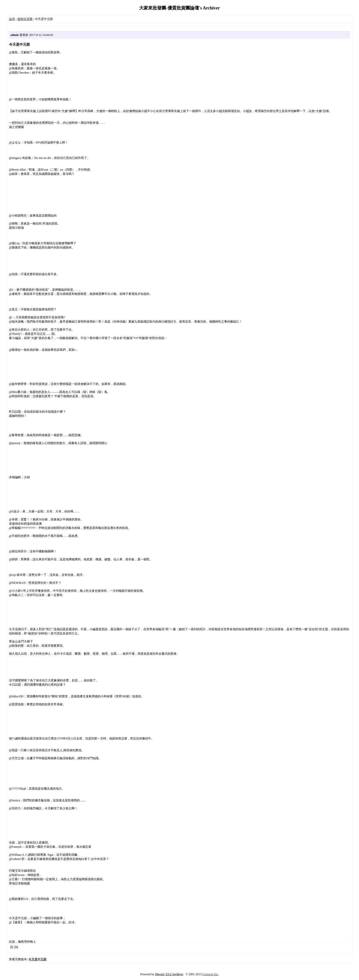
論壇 (12, 19)
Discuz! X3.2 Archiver (169, 974)
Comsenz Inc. (210, 974)
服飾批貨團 (25, 19)
